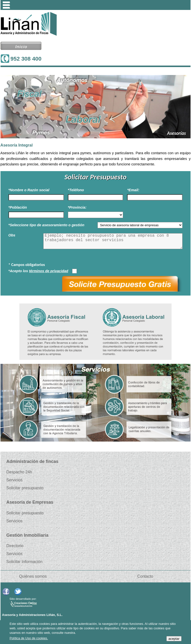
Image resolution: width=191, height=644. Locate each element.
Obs (12, 235)
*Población (18, 207)
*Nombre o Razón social (29, 190)
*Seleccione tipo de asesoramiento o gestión (47, 225)
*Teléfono (76, 190)
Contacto (145, 576)
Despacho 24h (19, 472)
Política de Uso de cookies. (29, 638)
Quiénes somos (33, 576)
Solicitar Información (24, 562)
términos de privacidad (49, 271)
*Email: (133, 190)
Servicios (15, 480)
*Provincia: (77, 207)
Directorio (15, 546)
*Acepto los (38, 271)
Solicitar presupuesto (25, 488)
